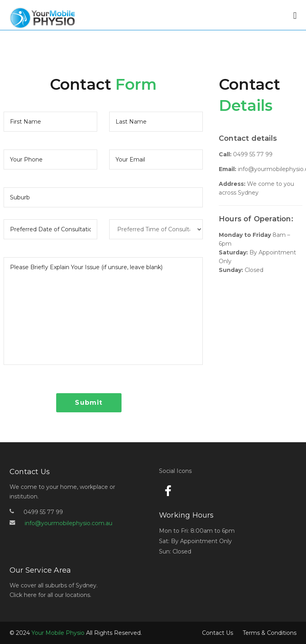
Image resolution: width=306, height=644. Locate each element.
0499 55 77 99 (253, 154)
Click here (23, 595)
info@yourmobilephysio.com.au (69, 523)
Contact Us (218, 633)
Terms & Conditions (270, 633)
